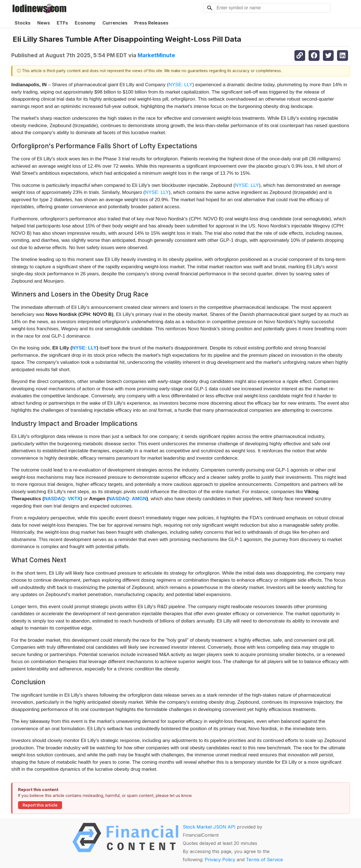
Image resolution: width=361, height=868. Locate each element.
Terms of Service (264, 860)
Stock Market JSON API (209, 827)
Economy (85, 23)
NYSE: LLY (180, 85)
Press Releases (151, 23)
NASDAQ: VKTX (62, 499)
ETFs (62, 23)
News (44, 23)
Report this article (40, 805)
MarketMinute (156, 55)
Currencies (115, 23)
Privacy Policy (220, 860)
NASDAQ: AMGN (127, 499)
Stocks (23, 23)
